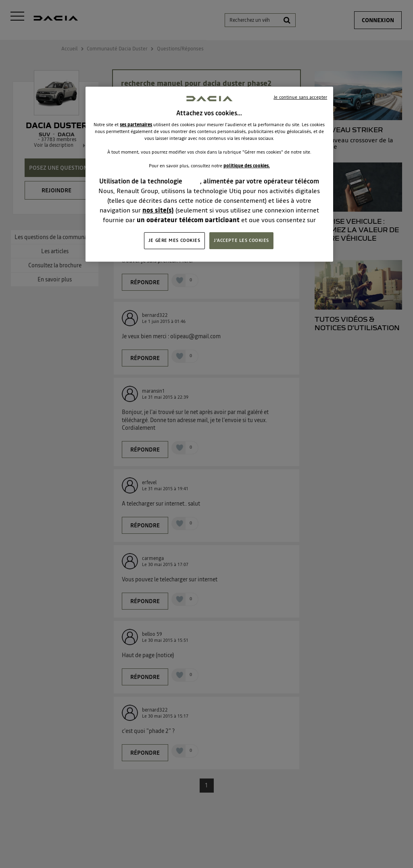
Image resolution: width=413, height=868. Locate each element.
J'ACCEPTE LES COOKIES (241, 240)
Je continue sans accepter (300, 97)
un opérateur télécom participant (188, 220)
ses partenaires (136, 125)
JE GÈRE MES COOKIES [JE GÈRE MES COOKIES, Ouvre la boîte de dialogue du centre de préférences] (174, 240)
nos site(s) (158, 210)
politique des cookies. (247, 166)
